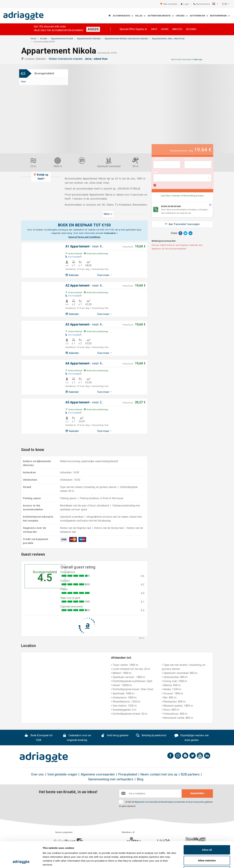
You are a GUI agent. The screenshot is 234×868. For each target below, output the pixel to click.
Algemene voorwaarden (98, 774)
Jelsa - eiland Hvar (97, 59)
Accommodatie (123, 16)
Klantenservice (202, 4)
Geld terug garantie (115, 736)
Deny (207, 847)
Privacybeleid (128, 774)
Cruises (182, 16)
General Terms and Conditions (84, 237)
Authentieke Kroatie (161, 16)
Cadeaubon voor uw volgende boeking (77, 738)
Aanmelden (197, 793)
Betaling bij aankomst (151, 736)
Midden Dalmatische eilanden (66, 59)
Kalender (72, 275)
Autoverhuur (199, 16)
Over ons (37, 774)
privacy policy (198, 802)
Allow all (207, 825)
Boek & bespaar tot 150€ (39, 738)
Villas (140, 16)
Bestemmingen (220, 16)
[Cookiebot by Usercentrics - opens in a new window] (21, 862)
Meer (24, 81)
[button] (215, 4)
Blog (140, 779)
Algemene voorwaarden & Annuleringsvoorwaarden (160, 802)
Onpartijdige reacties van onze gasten (192, 738)
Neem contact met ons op (159, 774)
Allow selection (207, 836)
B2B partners (190, 774)
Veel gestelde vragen (62, 774)
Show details (171, 862)
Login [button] (187, 4)
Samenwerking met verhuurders (111, 779)
